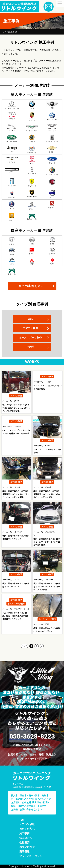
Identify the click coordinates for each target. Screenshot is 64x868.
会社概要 (24, 842)
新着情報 (24, 851)
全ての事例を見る (31, 286)
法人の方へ (26, 838)
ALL (30, 319)
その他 (30, 347)
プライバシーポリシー (32, 856)
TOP (22, 820)
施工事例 (24, 833)
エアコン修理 (30, 328)
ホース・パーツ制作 (30, 338)
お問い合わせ (27, 847)
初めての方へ (27, 829)
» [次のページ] (42, 646)
